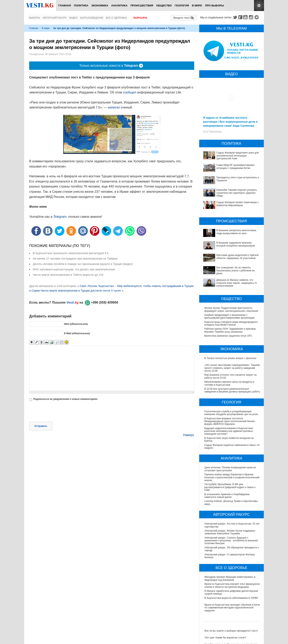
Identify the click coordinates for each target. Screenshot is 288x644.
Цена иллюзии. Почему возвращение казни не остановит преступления (230, 469)
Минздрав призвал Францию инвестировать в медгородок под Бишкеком (230, 578)
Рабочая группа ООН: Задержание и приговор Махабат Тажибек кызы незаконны (230, 330)
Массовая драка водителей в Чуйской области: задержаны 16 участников (237, 257)
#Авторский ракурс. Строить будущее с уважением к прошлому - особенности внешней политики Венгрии (231, 541)
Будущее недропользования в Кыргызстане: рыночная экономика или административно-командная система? (229, 431)
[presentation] (60, 412)
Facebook (240, 17)
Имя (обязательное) (76, 324)
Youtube (246, 17)
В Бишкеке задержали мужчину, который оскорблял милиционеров (236, 244)
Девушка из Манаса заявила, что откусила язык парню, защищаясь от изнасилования (237, 283)
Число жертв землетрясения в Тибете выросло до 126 (68, 275)
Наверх (189, 435)
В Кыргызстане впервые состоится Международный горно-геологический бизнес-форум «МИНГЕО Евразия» (230, 421)
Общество (164, 6)
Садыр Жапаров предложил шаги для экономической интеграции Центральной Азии (238, 156)
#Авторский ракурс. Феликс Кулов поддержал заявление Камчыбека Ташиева (230, 532)
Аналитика (119, 6)
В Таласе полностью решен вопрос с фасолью (230, 358)
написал (114, 107)
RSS (259, 6)
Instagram (252, 17)
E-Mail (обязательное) (77, 333)
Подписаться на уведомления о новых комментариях (65, 399)
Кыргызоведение (92, 18)
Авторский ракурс (55, 18)
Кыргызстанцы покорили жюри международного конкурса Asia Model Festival (231, 323)
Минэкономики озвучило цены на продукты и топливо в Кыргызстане (229, 383)
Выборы (35, 18)
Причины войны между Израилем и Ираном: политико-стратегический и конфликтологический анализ (232, 477)
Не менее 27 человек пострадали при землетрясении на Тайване (75, 259)
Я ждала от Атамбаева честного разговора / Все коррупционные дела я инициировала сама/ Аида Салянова (230, 122)
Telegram (257, 17)
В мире (197, 6)
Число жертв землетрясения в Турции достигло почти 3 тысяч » (82, 291)
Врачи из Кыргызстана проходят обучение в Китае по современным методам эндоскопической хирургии (233, 608)
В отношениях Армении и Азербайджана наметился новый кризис (227, 496)
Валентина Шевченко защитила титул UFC (228, 336)
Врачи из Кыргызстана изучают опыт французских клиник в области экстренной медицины (232, 585)
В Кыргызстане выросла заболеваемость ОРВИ (231, 598)
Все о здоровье (116, 18)
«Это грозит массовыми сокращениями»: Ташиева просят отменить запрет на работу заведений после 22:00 (233, 368)
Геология (182, 6)
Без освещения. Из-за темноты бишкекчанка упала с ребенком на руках (235, 270)
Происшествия (142, 6)
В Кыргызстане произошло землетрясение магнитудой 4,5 (71, 253)
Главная (64, 6)
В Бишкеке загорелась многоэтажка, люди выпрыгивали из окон (237, 232)
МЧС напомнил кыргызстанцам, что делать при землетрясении (74, 269)
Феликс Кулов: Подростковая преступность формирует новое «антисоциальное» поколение (231, 309)
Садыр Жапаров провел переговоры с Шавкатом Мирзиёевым (238, 204)
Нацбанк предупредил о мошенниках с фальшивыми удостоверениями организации (229, 316)
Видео (73, 18)
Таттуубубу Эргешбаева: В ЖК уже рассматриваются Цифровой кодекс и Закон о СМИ (230, 487)
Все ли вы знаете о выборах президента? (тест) (231, 631)
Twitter (235, 17)
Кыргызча (140, 18)
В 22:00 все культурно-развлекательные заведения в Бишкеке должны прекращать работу (232, 390)
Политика (81, 6)
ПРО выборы (214, 6)
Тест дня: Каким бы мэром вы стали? (225, 638)
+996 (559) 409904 (104, 302)
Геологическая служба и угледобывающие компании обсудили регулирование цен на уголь (231, 413)
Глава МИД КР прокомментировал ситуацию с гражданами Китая (235, 167)
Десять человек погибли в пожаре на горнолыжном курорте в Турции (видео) (83, 264)
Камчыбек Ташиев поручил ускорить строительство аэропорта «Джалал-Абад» (237, 193)
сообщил (130, 92)
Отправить (41, 426)
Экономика (100, 6)
